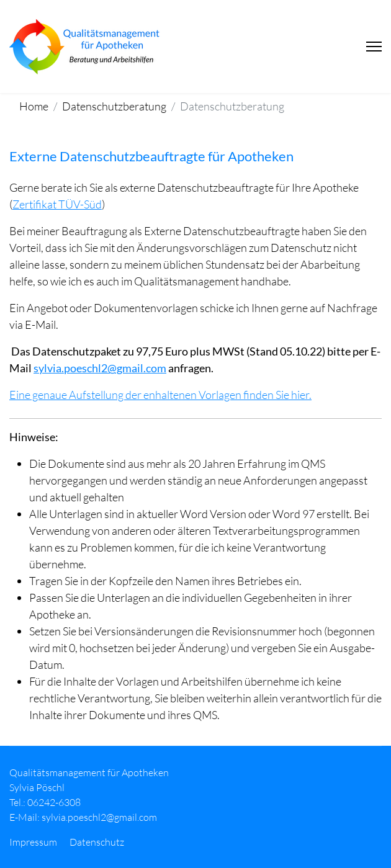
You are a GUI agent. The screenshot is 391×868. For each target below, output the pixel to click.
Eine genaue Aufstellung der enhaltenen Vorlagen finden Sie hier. (160, 395)
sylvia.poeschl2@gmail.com (100, 368)
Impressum (33, 842)
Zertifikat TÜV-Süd (57, 204)
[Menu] (374, 47)
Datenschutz (97, 842)
